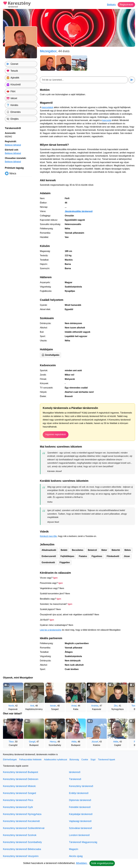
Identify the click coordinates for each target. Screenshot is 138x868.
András (95, 706)
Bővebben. (82, 863)
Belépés (111, 5)
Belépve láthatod (13, 145)
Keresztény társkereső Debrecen (21, 779)
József (95, 742)
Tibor (11, 742)
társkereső (75, 772)
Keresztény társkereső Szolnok (20, 835)
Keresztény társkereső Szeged (19, 793)
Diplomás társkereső (80, 800)
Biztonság (74, 760)
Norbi (11, 706)
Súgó (93, 760)
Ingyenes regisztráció (56, 434)
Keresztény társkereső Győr (18, 807)
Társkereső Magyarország (83, 842)
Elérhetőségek (10, 760)
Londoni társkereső (79, 835)
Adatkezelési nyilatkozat (56, 760)
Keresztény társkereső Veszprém (21, 856)
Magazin (74, 849)
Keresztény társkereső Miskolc (19, 786)
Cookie (85, 760)
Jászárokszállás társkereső (79, 211)
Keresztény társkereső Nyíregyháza (22, 814)
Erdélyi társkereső (79, 793)
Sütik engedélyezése (102, 863)
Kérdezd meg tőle (48, 536)
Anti (32, 706)
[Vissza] (8, 696)
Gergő (32, 742)
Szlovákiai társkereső (80, 828)
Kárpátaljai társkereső (81, 814)
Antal (74, 706)
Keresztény (17, 5)
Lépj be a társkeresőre (51, 630)
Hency (53, 742)
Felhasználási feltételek (30, 760)
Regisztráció (126, 5)
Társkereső (75, 779)
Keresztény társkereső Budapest (20, 772)
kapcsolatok (48, 107)
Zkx (116, 706)
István (53, 706)
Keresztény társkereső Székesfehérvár (24, 828)
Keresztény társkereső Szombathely (22, 842)
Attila (74, 742)
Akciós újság (76, 856)
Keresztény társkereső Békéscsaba (22, 849)
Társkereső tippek (107, 760)
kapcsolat (107, 120)
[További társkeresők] (130, 696)
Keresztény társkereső (81, 786)
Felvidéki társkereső (80, 807)
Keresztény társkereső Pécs (18, 800)
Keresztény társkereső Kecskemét (21, 821)
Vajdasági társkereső (80, 821)
